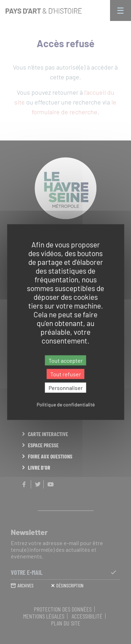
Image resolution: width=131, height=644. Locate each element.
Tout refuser (66, 374)
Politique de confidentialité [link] (66, 404)
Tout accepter (66, 360)
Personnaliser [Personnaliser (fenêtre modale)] (66, 388)
